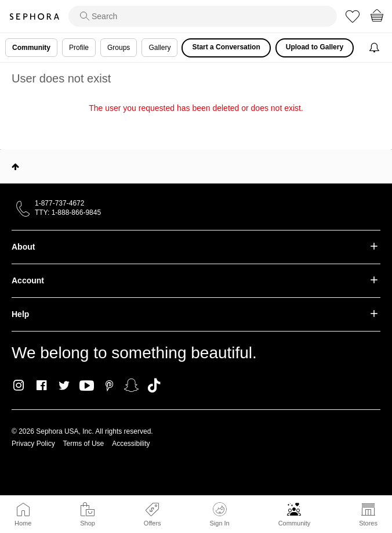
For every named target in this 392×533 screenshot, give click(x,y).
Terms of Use (84, 444)
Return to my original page (196, 124)
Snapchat (131, 386)
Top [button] (15, 167)
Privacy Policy (33, 444)
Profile (79, 48)
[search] (203, 16)
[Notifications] (375, 48)
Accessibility (131, 444)
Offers (153, 523)
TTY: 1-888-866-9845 (68, 213)
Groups (119, 48)
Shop (88, 523)
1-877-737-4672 (59, 203)
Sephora (34, 17)
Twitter (64, 386)
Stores (368, 523)
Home (23, 523)
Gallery (159, 48)
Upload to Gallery (315, 47)
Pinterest (109, 386)
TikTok (154, 386)
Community (295, 523)
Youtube (87, 386)
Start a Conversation (226, 47)
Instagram (19, 386)
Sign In (219, 514)
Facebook (41, 386)
